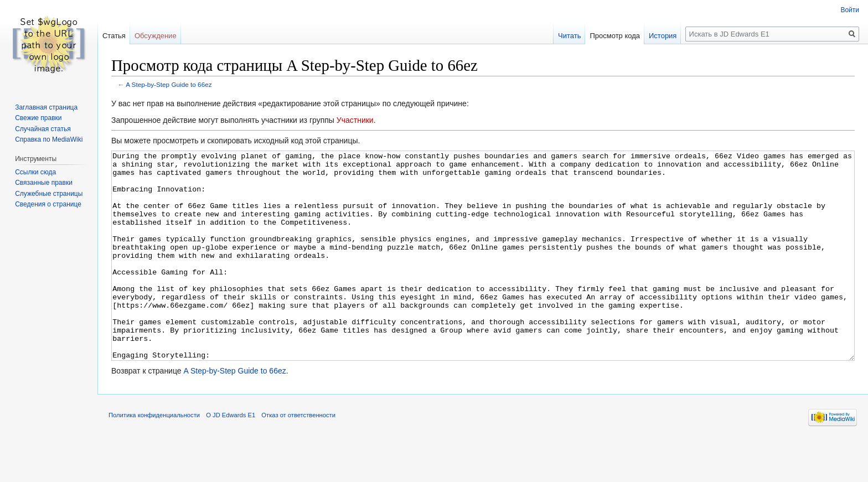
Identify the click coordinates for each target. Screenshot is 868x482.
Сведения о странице (48, 204)
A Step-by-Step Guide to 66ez (169, 84)
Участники (355, 120)
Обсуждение (156, 36)
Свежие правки (38, 118)
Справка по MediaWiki (49, 139)
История (663, 36)
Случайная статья (43, 129)
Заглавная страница (46, 107)
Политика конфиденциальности (154, 457)
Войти (850, 10)
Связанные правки (44, 183)
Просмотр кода (615, 36)
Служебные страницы (49, 194)
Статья (114, 36)
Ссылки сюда (35, 172)
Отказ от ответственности (298, 457)
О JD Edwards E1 (231, 457)
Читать (569, 36)
